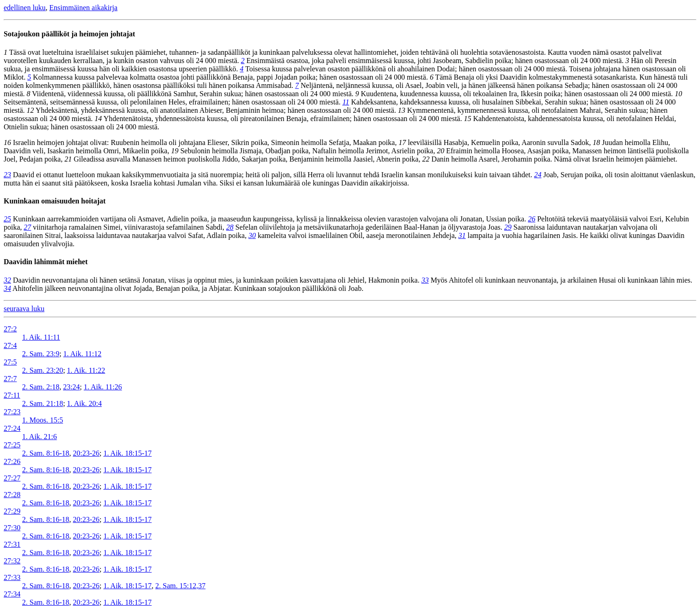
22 (426, 159)
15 (467, 119)
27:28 (12, 495)
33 (425, 280)
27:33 (12, 577)
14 (98, 119)
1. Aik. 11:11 (41, 337)
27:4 (10, 345)
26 (531, 219)
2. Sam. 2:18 (41, 387)
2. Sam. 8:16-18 (46, 453)
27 (28, 227)
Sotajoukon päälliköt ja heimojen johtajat (69, 34)
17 (402, 142)
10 (678, 94)
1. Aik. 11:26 (103, 387)
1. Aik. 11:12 (82, 354)
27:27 (12, 478)
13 (402, 110)
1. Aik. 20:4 (84, 403)
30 (252, 235)
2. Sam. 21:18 (43, 403)
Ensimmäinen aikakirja (83, 8)
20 (441, 151)
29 (508, 227)
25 (7, 219)
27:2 (10, 329)
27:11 (12, 395)
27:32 (12, 561)
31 (462, 235)
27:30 (12, 528)
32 (7, 280)
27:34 (12, 594)
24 (538, 175)
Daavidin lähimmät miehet (46, 262)
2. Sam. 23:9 (41, 354)
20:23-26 (86, 453)
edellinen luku (25, 8)
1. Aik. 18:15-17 (127, 453)
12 (30, 110)
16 (7, 142)
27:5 (10, 362)
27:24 (12, 428)
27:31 (12, 544)
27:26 (12, 461)
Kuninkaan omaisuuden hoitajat (55, 201)
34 (7, 288)
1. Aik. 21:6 (40, 437)
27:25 (12, 445)
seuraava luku (24, 309)
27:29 (12, 511)
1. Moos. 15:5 (43, 420)
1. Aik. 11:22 (86, 370)
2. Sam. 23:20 (43, 370)
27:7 (10, 379)
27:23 (12, 412)
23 (7, 175)
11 (346, 102)
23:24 (71, 387)
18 (596, 142)
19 (175, 151)
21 (68, 159)
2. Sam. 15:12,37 (180, 586)
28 (230, 227)
